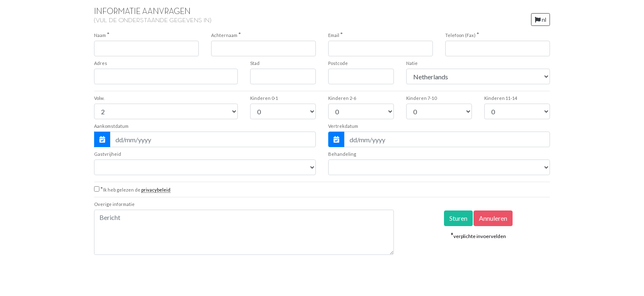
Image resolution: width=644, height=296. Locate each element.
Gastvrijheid (108, 154)
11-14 (501, 98)
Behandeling (342, 154)
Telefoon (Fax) (462, 35)
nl (540, 20)
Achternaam (226, 35)
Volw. (99, 98)
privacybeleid (156, 190)
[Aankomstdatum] (213, 139)
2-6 (342, 98)
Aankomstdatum (111, 126)
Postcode (338, 63)
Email (336, 35)
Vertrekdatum (343, 126)
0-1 (264, 98)
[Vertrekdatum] (447, 139)
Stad (255, 63)
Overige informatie (114, 204)
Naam (102, 35)
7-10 (421, 98)
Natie (412, 63)
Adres (101, 63)
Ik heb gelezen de (135, 190)
